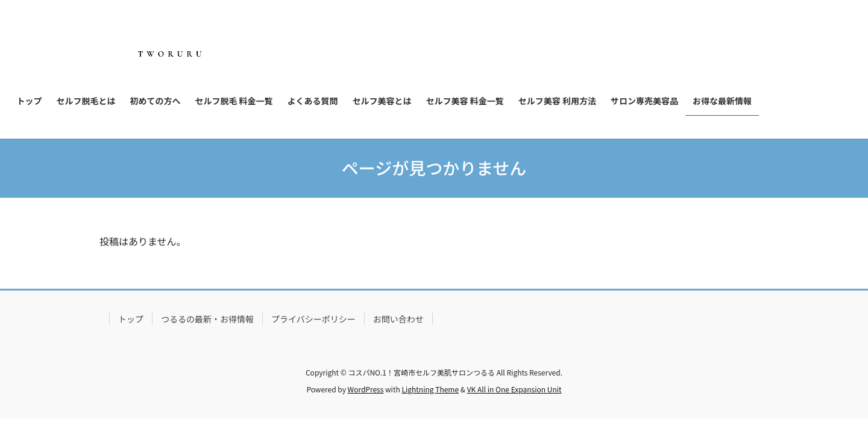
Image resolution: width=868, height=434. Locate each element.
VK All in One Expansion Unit (514, 389)
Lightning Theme (430, 389)
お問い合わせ (398, 319)
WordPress (366, 389)
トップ (131, 319)
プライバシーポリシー (313, 319)
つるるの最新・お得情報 (207, 319)
